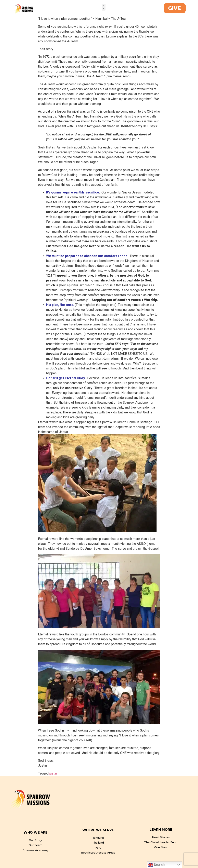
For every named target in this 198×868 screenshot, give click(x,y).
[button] (104, 7)
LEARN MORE (161, 830)
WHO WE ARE (35, 832)
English (156, 865)
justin (53, 773)
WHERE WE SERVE (98, 830)
